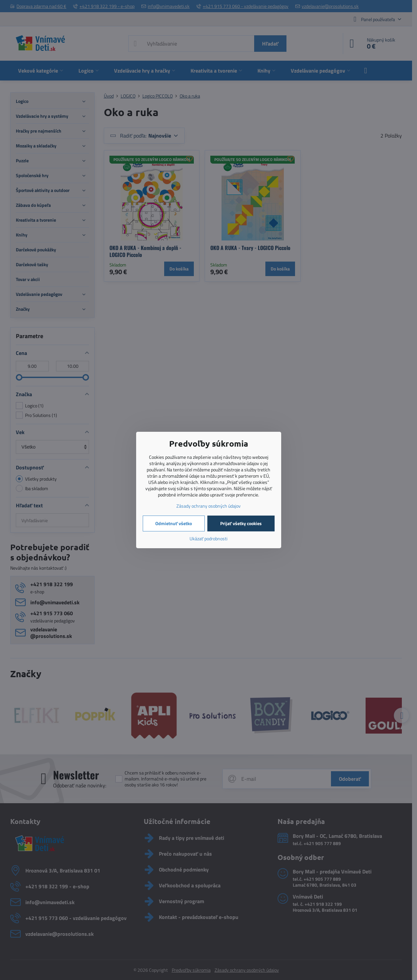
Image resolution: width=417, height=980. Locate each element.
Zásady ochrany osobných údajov (208, 506)
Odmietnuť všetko (174, 523)
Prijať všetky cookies (241, 523)
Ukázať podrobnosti (208, 538)
